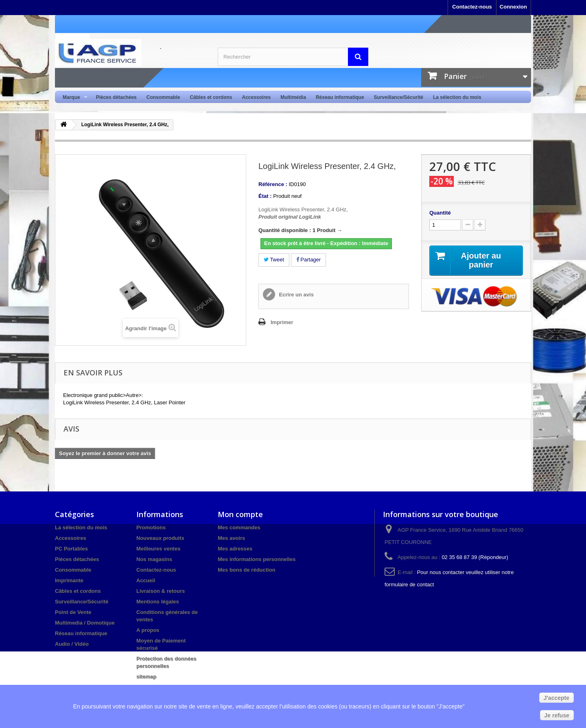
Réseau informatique (340, 97)
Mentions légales (158, 602)
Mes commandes (239, 527)
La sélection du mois (457, 97)
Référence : (273, 184)
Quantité (440, 213)
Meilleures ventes (158, 549)
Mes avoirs (231, 538)
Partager (308, 260)
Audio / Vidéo (72, 644)
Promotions (151, 527)
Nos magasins (154, 559)
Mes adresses (235, 549)
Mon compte (240, 514)
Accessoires (256, 97)
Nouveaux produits (160, 538)
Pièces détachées (116, 97)
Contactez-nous (472, 7)
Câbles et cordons (211, 97)
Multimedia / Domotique (85, 623)
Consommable (163, 97)
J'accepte (556, 698)
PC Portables (71, 549)
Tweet (274, 260)
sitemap (146, 676)
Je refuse (557, 715)
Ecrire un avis (296, 295)
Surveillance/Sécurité (399, 97)
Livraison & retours (161, 591)
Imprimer (282, 322)
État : (265, 196)
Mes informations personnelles (257, 559)
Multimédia (293, 97)
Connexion (513, 7)
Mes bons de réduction (247, 570)
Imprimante (69, 580)
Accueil (146, 580)
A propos (148, 630)
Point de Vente (73, 612)
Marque (73, 98)
